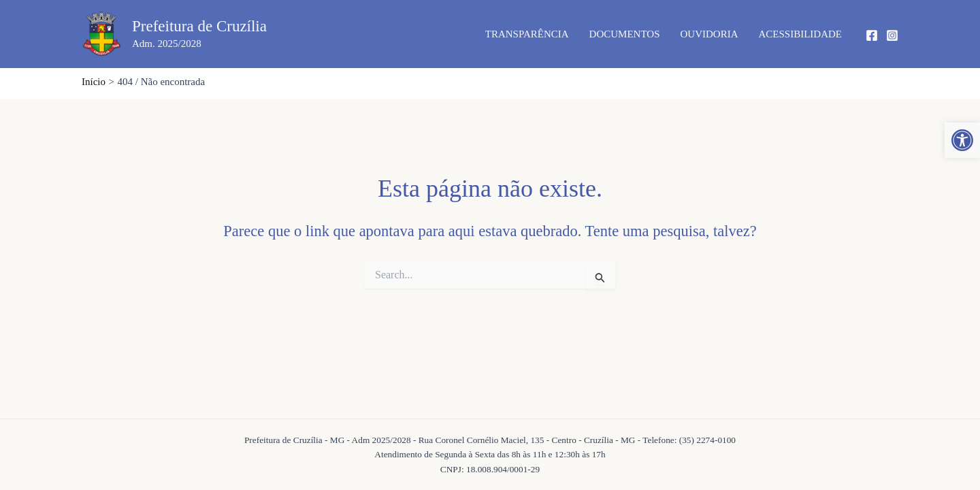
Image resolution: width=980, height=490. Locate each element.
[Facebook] (872, 35)
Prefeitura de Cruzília (199, 26)
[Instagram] (892, 35)
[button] (962, 140)
